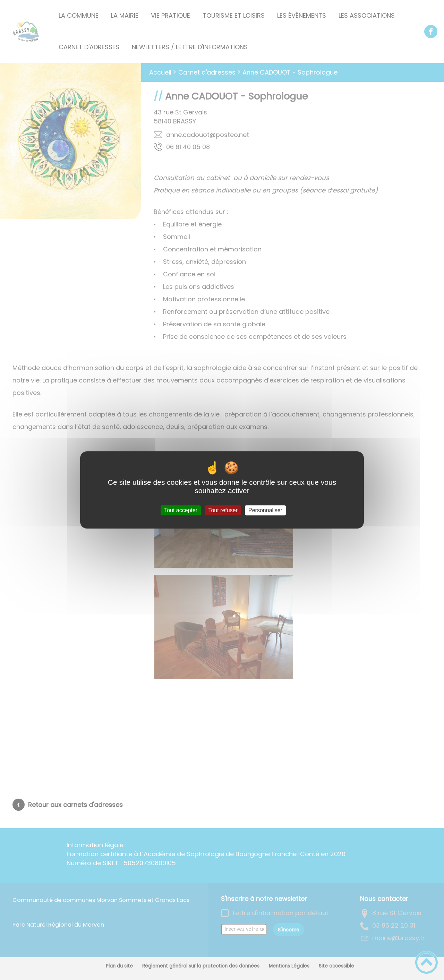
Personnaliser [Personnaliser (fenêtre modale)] (265, 510)
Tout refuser (223, 510)
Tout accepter (181, 510)
